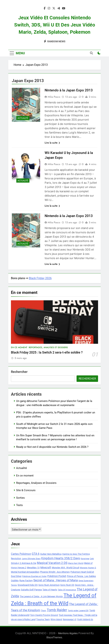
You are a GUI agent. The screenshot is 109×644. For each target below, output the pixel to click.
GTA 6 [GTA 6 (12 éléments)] (36, 554)
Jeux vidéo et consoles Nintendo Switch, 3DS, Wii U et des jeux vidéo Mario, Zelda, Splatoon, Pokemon (55, 25)
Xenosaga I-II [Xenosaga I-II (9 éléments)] (70, 619)
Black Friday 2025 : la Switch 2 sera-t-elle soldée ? (47, 352)
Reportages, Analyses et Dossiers (48, 347)
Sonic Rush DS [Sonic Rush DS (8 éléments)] (67, 585)
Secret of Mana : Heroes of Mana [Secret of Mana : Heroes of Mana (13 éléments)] (56, 580)
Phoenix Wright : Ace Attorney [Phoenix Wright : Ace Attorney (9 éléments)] (55, 572)
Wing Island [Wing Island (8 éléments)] (56, 619)
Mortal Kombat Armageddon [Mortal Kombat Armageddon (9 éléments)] (25, 572)
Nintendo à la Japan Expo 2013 (69, 90)
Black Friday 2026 (40, 278)
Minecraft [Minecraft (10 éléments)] (46, 567)
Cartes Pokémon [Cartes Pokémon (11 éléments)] (21, 554)
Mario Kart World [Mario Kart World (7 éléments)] (76, 563)
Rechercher (19, 372)
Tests (19, 505)
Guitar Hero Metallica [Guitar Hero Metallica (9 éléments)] (51, 554)
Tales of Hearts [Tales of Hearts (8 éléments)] (50, 590)
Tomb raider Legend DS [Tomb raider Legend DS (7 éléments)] (78, 611)
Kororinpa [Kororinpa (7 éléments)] (85, 559)
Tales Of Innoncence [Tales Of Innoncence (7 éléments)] (67, 590)
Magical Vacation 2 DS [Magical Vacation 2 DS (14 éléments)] (52, 563)
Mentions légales (68, 633)
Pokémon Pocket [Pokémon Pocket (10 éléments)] (57, 576)
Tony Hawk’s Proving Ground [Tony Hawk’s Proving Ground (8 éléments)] (44, 615)
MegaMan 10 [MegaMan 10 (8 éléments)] (33, 568)
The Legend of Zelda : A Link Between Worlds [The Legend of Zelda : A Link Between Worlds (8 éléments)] (41, 597)
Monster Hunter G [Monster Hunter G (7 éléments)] (88, 568)
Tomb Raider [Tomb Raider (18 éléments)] (57, 610)
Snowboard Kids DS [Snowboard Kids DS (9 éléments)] (28, 585)
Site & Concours (26, 490)
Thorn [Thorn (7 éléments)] (43, 611)
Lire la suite (52, 143)
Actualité (23, 118)
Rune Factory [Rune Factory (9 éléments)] (26, 580)
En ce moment (19, 347)
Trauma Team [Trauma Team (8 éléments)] (43, 619)
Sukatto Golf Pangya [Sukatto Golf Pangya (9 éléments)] (31, 590)
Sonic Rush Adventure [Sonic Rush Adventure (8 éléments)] (49, 585)
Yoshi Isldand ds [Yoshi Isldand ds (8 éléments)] (85, 619)
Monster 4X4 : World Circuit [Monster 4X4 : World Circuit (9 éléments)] (66, 568)
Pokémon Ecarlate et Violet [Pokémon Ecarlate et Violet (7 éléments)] (34, 576)
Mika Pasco (54, 97)
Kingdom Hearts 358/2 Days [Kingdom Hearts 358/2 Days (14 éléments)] (61, 558)
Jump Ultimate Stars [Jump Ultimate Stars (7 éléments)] (31, 559)
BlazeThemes (54, 637)
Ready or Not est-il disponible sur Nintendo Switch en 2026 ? (52, 447)
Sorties (20, 498)
